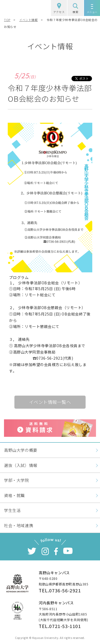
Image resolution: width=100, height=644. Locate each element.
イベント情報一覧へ (50, 402)
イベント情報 (29, 20)
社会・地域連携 (19, 525)
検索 (75, 8)
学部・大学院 (17, 480)
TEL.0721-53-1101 (60, 626)
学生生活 (12, 510)
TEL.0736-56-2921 (60, 590)
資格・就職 (14, 495)
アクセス (59, 8)
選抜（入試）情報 (21, 465)
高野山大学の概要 (21, 450)
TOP (7, 20)
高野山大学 (20, 8)
